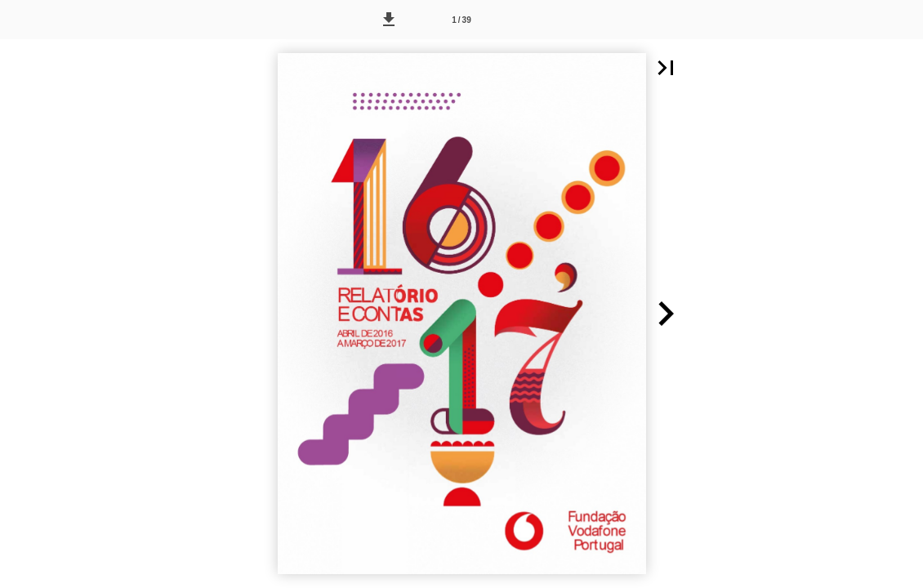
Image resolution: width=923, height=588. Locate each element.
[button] (389, 20)
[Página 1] (461, 20)
